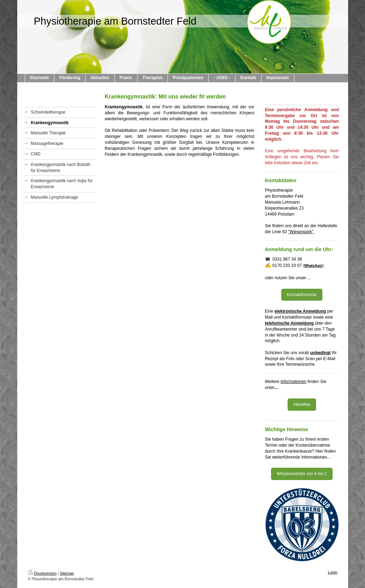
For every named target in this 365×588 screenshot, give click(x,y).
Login (333, 572)
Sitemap (67, 573)
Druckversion (42, 573)
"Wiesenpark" (301, 232)
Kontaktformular (302, 295)
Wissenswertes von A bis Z (302, 474)
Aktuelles (302, 404)
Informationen (293, 382)
